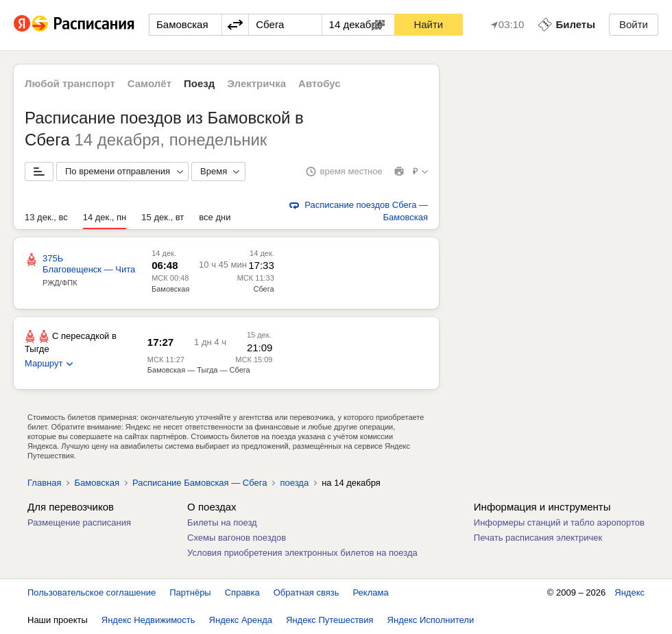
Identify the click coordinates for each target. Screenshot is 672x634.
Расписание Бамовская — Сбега (200, 483)
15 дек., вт (163, 217)
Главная (44, 483)
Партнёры (190, 592)
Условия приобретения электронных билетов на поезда (302, 553)
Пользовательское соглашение (92, 592)
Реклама (371, 592)
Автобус (320, 83)
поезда (294, 483)
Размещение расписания (79, 523)
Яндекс (629, 592)
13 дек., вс (46, 217)
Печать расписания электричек (538, 538)
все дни (215, 217)
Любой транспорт (70, 83)
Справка (242, 592)
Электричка (256, 83)
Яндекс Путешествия (330, 620)
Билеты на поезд (222, 523)
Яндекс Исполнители (431, 620)
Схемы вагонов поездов (237, 538)
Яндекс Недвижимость (148, 620)
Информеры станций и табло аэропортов (559, 523)
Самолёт (149, 83)
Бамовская (170, 289)
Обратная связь (307, 592)
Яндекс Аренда (241, 620)
